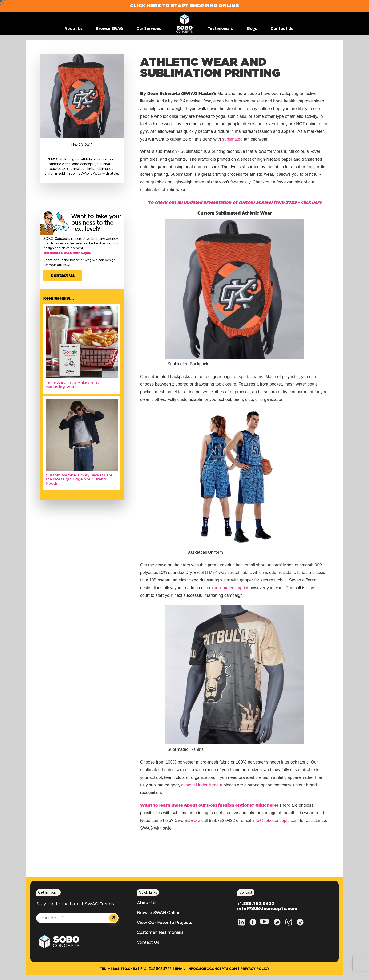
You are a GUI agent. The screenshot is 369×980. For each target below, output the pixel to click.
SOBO (191, 821)
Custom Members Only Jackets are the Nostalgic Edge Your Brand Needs (79, 479)
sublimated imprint (231, 588)
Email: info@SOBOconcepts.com (206, 969)
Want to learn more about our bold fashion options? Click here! (209, 805)
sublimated (232, 139)
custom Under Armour (202, 785)
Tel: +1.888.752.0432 (118, 969)
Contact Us (63, 275)
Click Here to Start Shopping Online (184, 6)
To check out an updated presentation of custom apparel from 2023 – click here (235, 202)
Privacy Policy (255, 969)
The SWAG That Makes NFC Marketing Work (72, 385)
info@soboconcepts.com (275, 821)
